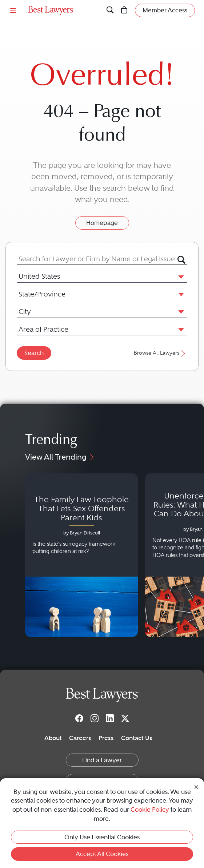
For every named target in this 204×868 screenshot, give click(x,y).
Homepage (102, 223)
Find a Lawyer (102, 760)
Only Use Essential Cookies (102, 837)
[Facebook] (79, 718)
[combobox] (97, 259)
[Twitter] (125, 718)
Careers (80, 738)
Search (34, 353)
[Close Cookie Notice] (196, 787)
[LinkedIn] (110, 718)
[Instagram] (95, 718)
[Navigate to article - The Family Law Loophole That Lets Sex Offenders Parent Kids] (81, 555)
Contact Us (137, 738)
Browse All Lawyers (161, 353)
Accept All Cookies (102, 854)
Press (106, 738)
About (53, 738)
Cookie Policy (150, 810)
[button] (180, 276)
